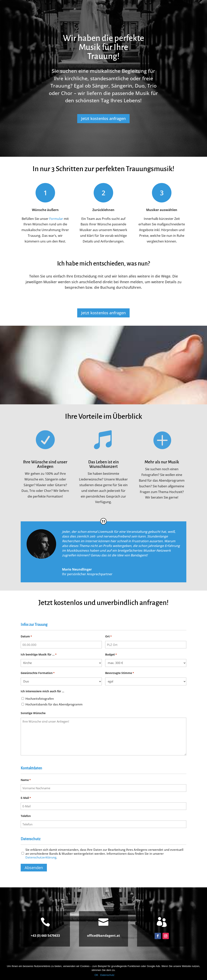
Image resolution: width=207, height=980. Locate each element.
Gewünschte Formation (38, 673)
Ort (108, 637)
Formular (56, 219)
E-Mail (26, 798)
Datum (26, 637)
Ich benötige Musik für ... (39, 655)
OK (96, 975)
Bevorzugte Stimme (120, 673)
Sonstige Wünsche (33, 713)
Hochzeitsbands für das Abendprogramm (54, 704)
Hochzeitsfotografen (40, 699)
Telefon (26, 816)
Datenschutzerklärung (41, 857)
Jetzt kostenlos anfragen (103, 118)
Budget (111, 655)
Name (26, 780)
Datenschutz (107, 975)
